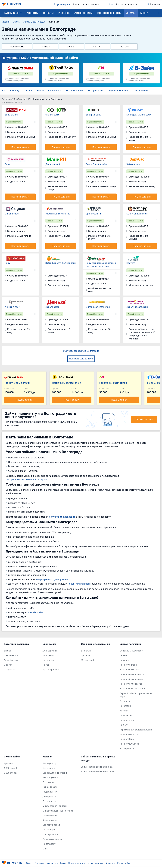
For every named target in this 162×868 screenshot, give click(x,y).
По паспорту (49, 830)
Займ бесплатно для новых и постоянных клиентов (101, 265)
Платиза (131, 263)
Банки (144, 13)
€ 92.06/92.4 (93, 4)
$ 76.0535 (121, 4)
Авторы (110, 863)
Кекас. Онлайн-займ (137, 214)
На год (46, 665)
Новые (40, 90)
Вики (63, 863)
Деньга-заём (52, 307)
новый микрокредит (79, 584)
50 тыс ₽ (98, 47)
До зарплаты (49, 796)
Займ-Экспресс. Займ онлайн (61, 263)
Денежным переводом (131, 651)
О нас (29, 863)
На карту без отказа (130, 669)
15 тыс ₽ (46, 47)
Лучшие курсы (62, 4)
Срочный (86, 655)
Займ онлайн (12, 115)
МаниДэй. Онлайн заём (139, 115)
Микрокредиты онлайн (55, 806)
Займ (8, 164)
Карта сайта (124, 863)
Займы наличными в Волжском (97, 771)
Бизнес (8, 651)
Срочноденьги (93, 214)
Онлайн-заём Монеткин (98, 307)
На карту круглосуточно (132, 689)
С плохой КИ (55, 90)
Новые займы (50, 815)
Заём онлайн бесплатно (58, 214)
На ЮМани (125, 706)
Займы (131, 13)
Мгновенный (88, 660)
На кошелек (126, 715)
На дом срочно (127, 720)
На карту (15, 90)
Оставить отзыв (144, 419)
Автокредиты (83, 13)
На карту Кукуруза (129, 744)
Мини (45, 849)
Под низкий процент (118, 90)
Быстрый (86, 651)
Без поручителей (74, 90)
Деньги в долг (12, 307)
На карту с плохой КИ (131, 684)
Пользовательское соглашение (86, 863)
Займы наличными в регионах (97, 767)
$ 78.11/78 (78, 4)
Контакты (52, 863)
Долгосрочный (50, 651)
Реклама (39, 863)
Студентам (10, 669)
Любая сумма (17, 47)
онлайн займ (36, 612)
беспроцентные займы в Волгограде (27, 479)
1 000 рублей (11, 768)
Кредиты (32, 13)
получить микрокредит (62, 517)
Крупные (9, 763)
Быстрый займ (94, 115)
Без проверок (50, 801)
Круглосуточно (50, 820)
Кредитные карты (109, 13)
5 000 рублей (11, 773)
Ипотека (64, 13)
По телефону (49, 844)
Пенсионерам (141, 90)
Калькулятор (49, 763)
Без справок (49, 768)
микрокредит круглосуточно (52, 579)
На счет (124, 725)
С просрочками (51, 834)
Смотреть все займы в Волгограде (81, 351)
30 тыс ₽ (72, 47)
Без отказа (48, 782)
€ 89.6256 (133, 4)
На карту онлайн (128, 665)
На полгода (48, 660)
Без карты (125, 701)
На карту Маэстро (129, 734)
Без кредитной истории (55, 773)
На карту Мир (127, 739)
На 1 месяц (48, 655)
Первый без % (50, 787)
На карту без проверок (131, 679)
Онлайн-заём (12, 214)
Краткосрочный (51, 669)
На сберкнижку (128, 748)
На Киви (124, 711)
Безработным (11, 660)
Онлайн (28, 90)
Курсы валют (13, 13)
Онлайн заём (52, 115)
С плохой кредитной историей (58, 811)
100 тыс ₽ (124, 47)
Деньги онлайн (53, 164)
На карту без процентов (132, 674)
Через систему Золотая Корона (136, 730)
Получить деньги (20, 147)
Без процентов (95, 90)
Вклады (48, 13)
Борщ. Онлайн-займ (96, 164)
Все (3, 90)
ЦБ (111, 4)
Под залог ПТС (50, 792)
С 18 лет (8, 665)
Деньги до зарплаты (137, 307)
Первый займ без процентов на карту (136, 695)
